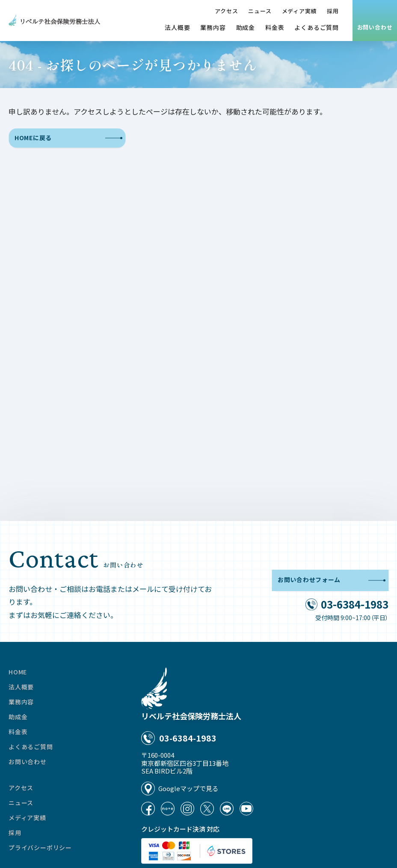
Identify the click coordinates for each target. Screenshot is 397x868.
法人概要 (177, 27)
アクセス (226, 11)
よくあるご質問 (317, 27)
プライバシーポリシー (40, 847)
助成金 (246, 27)
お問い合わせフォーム (332, 580)
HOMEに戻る (68, 138)
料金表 (275, 27)
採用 (333, 11)
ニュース (260, 11)
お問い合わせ (375, 27)
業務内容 (213, 27)
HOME (18, 672)
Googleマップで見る (188, 788)
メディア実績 (299, 11)
